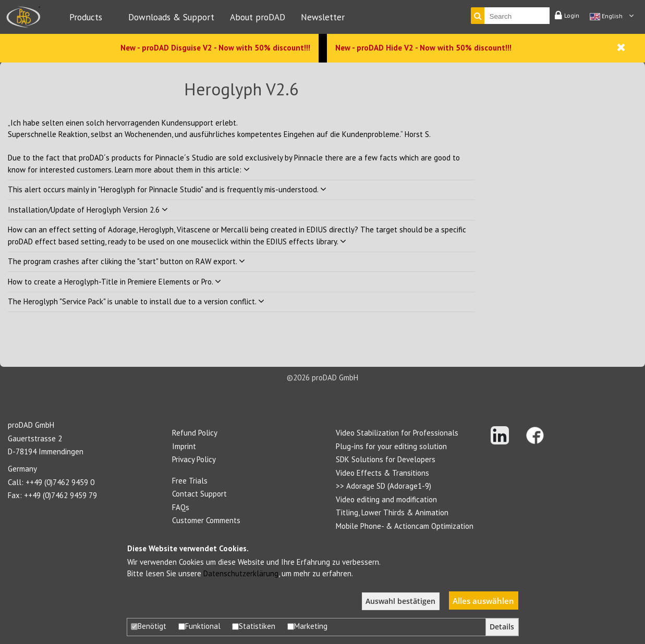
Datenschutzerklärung (241, 573)
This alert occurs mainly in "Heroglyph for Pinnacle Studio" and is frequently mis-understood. (167, 189)
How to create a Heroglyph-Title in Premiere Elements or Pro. (114, 282)
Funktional (199, 626)
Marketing (307, 626)
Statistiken (254, 626)
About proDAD (258, 17)
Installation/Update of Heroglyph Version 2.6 (88, 210)
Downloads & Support (171, 17)
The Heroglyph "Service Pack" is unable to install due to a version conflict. (136, 301)
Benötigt (149, 626)
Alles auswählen (483, 601)
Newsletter (323, 17)
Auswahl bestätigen (400, 601)
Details (502, 627)
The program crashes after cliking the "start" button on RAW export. (126, 261)
